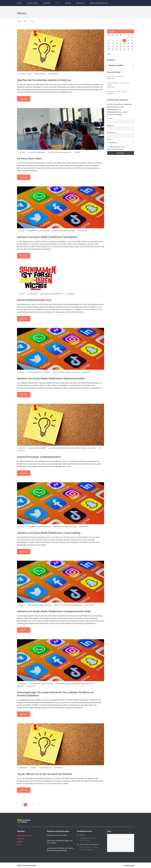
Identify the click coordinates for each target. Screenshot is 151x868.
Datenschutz (70, 684)
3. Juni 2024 (21, 231)
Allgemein (31, 152)
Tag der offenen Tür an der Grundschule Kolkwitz (45, 774)
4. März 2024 (22, 605)
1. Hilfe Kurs (52, 152)
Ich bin (109, 139)
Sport (29, 74)
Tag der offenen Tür (45, 768)
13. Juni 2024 (22, 152)
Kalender (47, 3)
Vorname (110, 118)
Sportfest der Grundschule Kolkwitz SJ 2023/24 (44, 80)
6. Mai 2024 (21, 372)
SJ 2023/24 (37, 74)
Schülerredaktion (33, 231)
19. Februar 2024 (23, 768)
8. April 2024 (21, 527)
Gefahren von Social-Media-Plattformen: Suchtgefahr (47, 237)
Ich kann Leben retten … (30, 159)
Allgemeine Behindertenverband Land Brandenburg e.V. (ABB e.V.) (68, 448)
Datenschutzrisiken (58, 372)
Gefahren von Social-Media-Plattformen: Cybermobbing (49, 533)
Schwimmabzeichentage (56, 294)
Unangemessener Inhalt (75, 605)
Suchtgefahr (71, 231)
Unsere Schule (33, 3)
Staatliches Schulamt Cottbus (57, 835)
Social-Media (63, 231)
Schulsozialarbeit (40, 152)
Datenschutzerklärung (98, 3)
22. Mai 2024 (21, 294)
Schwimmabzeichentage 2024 (34, 300)
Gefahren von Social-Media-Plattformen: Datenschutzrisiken (51, 378)
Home (19, 3)
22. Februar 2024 (23, 684)
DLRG (42, 294)
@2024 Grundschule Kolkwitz (27, 865)
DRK (70, 152)
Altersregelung (61, 684)
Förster (78, 152)
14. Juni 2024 (22, 74)
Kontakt (68, 3)
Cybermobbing (58, 527)
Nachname (110, 125)
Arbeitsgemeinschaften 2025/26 (117, 91)
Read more (24, 99)
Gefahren (56, 231)
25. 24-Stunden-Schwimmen (116, 76)
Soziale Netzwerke (44, 231)
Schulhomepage (129, 865)
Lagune (46, 294)
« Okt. (109, 54)
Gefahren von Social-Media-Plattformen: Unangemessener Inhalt (54, 611)
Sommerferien (92, 448)
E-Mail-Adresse (112, 132)
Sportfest (43, 74)
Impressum (80, 3)
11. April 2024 (22, 448)
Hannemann (54, 74)
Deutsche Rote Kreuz (62, 152)
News (58, 3)
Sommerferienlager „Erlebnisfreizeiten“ (39, 457)
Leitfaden (77, 684)
